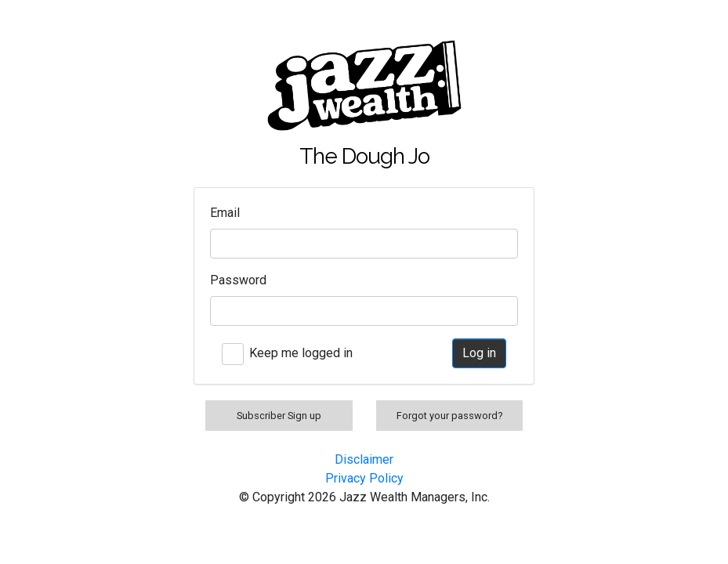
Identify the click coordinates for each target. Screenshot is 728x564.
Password (238, 280)
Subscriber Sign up (279, 416)
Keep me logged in (301, 353)
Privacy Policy (364, 478)
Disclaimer (364, 459)
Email (225, 213)
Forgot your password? (449, 416)
